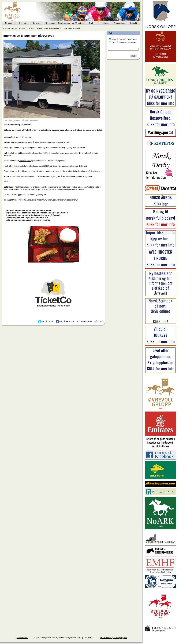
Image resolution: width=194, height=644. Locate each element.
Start (13, 28)
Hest (114, 39)
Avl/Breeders (78, 23)
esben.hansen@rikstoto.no (88, 171)
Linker (106, 23)
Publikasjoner (64, 23)
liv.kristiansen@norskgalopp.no (114, 638)
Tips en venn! (86, 321)
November (41, 28)
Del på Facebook (67, 321)
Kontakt (133, 23)
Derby (92, 23)
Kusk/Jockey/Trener (129, 39)
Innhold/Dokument (128, 43)
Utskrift (101, 321)
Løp (113, 43)
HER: (45, 153)
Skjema (22, 23)
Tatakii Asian (25, 161)
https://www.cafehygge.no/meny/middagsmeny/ (57, 200)
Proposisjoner (120, 23)
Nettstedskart (22, 638)
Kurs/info (36, 23)
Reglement (50, 23)
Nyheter (9, 23)
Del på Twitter (47, 321)
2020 (31, 28)
